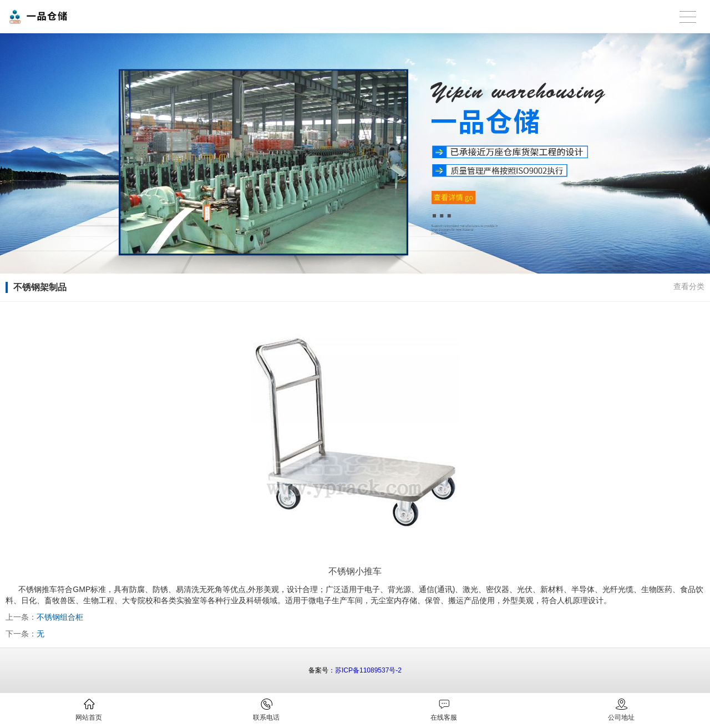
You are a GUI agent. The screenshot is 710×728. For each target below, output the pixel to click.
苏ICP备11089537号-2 (368, 670)
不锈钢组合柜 (60, 617)
